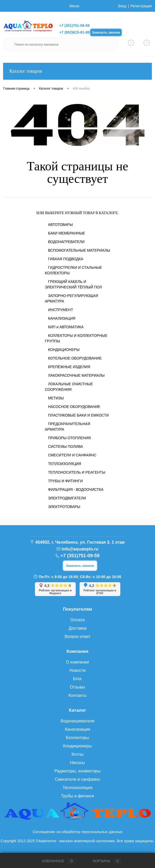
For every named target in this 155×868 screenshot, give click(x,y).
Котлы (77, 754)
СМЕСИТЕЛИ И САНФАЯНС (72, 455)
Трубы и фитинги (77, 796)
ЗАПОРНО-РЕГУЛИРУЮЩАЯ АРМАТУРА (71, 298)
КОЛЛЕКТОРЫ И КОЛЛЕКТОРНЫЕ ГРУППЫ (76, 338)
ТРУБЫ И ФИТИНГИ (65, 481)
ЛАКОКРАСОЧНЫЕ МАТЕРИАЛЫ (76, 375)
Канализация (77, 729)
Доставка (78, 628)
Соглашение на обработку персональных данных (77, 832)
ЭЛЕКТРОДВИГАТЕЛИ (67, 498)
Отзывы (78, 687)
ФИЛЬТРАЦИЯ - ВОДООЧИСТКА (76, 489)
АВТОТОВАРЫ (60, 225)
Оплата (77, 620)
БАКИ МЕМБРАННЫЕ (67, 233)
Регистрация (141, 6)
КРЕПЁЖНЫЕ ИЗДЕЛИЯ (69, 367)
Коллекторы (77, 738)
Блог (78, 679)
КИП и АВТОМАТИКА (66, 327)
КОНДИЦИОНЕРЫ (64, 350)
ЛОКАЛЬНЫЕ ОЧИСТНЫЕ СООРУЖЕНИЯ (69, 387)
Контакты (77, 695)
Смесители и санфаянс (77, 779)
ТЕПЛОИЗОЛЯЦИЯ (65, 464)
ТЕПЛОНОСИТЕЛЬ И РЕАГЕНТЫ (77, 472)
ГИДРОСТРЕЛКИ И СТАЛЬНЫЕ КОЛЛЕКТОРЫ (73, 270)
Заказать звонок (106, 32)
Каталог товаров (77, 71)
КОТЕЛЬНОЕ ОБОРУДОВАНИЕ (75, 358)
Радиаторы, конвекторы (78, 771)
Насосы (77, 763)
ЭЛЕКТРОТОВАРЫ (64, 507)
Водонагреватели (77, 721)
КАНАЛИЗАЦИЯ (62, 318)
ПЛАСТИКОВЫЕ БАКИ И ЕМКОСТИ (78, 415)
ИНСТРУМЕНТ (61, 310)
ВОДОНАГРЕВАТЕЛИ (66, 242)
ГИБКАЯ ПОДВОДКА (66, 259)
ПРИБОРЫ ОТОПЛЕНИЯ (69, 438)
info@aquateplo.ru (80, 549)
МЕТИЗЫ (56, 398)
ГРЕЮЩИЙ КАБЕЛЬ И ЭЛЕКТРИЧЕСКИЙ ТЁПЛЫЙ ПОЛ (73, 284)
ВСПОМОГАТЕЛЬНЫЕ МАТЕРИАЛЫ (79, 250)
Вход (122, 6)
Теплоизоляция (77, 788)
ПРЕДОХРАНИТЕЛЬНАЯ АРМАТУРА (68, 427)
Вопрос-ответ (77, 637)
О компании (77, 662)
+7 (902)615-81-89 (74, 32)
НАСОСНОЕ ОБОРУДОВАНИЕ (74, 407)
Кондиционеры (77, 746)
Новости (77, 670)
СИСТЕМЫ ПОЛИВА (65, 447)
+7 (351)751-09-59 (74, 26)
